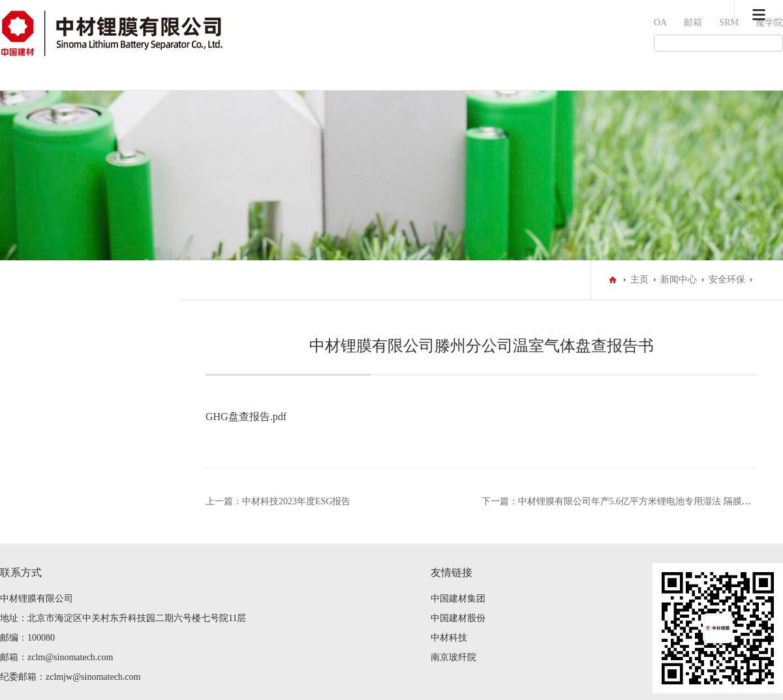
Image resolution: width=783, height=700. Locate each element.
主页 (639, 280)
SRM (729, 23)
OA (660, 23)
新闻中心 (679, 280)
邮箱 (693, 23)
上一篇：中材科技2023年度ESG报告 (278, 501)
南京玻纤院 (453, 657)
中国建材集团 (458, 599)
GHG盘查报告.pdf (246, 417)
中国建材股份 (458, 618)
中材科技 (449, 638)
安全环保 (727, 280)
